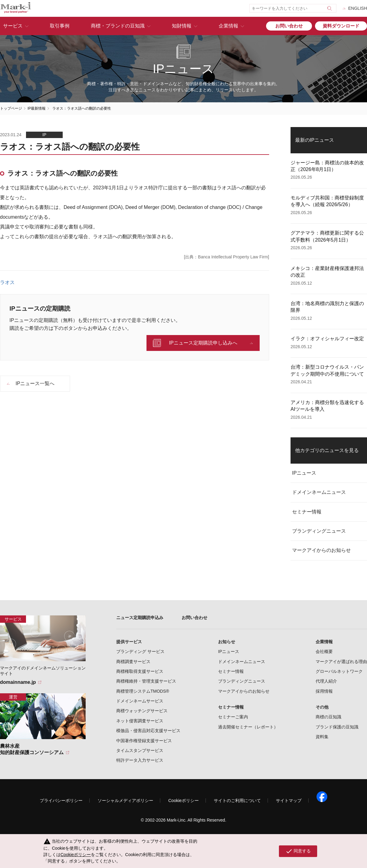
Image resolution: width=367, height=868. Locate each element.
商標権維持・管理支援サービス (146, 681)
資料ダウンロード (341, 26)
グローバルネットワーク (339, 671)
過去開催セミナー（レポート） (248, 727)
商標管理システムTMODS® (143, 691)
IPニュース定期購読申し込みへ (203, 343)
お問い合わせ (289, 26)
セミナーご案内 (233, 717)
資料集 (322, 737)
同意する (298, 851)
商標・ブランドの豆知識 (118, 26)
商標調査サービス (133, 662)
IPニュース (304, 473)
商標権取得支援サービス (140, 671)
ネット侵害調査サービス (140, 721)
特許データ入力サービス (140, 760)
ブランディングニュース (319, 531)
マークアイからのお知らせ (321, 550)
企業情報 (228, 26)
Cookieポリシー (183, 801)
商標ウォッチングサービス (142, 711)
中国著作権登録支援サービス (144, 741)
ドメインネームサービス (140, 701)
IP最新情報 (37, 108)
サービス (13, 26)
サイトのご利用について (237, 801)
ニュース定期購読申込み (140, 618)
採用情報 (324, 691)
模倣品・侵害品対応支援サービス (148, 731)
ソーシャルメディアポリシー (125, 801)
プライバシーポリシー (61, 801)
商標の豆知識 (328, 717)
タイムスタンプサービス (140, 750)
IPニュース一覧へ (35, 383)
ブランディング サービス (140, 651)
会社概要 (324, 651)
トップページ (11, 108)
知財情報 (182, 26)
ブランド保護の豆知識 (337, 727)
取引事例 (60, 26)
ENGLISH (358, 8)
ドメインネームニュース (319, 492)
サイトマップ (289, 801)
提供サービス (129, 642)
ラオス (7, 283)
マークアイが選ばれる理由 (341, 662)
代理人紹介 (326, 681)
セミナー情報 (307, 512)
